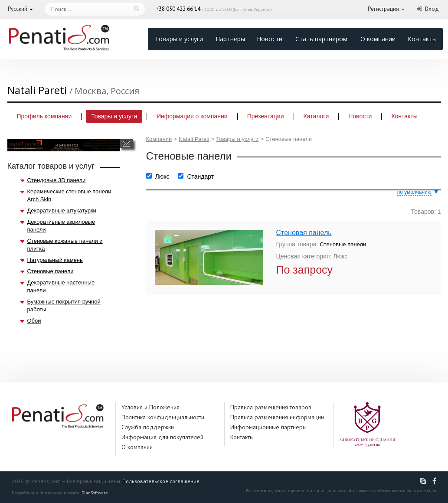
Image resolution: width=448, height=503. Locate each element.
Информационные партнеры (268, 427)
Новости (270, 39)
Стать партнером (321, 39)
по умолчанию (414, 192)
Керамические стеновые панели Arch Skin (69, 195)
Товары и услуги (179, 39)
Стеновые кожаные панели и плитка (65, 245)
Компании (159, 139)
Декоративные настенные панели (61, 286)
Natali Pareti (194, 139)
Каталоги (316, 116)
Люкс (162, 176)
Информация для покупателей (162, 437)
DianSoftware (95, 493)
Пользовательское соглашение (161, 481)
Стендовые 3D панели (57, 180)
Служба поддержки (148, 427)
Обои (34, 321)
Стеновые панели (51, 271)
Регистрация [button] (383, 9)
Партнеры (230, 39)
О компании (378, 39)
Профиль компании (44, 116)
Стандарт (200, 176)
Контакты (422, 39)
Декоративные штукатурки (62, 211)
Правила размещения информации (277, 417)
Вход (432, 9)
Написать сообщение (126, 144)
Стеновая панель (304, 233)
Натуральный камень (55, 260)
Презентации (266, 116)
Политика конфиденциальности (163, 417)
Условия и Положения (150, 407)
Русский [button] (18, 9)
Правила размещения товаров (271, 407)
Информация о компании (192, 116)
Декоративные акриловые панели (61, 226)
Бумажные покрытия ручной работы (64, 305)
